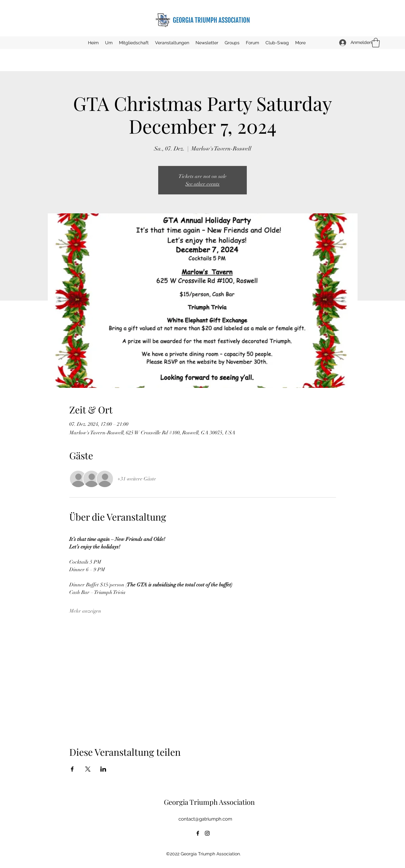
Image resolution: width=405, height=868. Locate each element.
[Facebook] (198, 833)
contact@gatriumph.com (205, 819)
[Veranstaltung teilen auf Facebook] (72, 769)
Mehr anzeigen (85, 611)
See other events (202, 184)
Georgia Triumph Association (209, 802)
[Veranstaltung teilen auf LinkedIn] (103, 769)
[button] (172, 43)
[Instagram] (207, 833)
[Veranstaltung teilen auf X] (88, 769)
